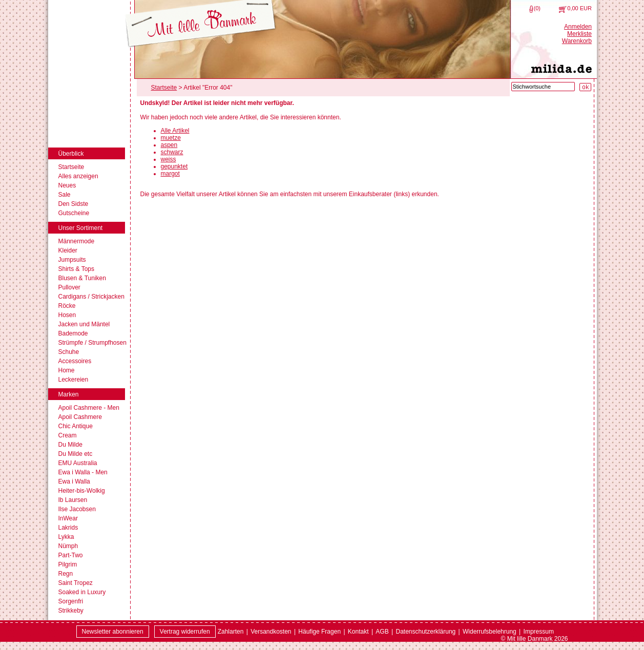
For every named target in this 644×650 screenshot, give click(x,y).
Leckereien (74, 380)
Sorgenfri (71, 601)
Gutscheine (74, 213)
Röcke (67, 306)
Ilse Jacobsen (77, 509)
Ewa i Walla (74, 481)
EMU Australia (78, 463)
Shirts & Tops (76, 269)
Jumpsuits (72, 260)
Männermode (77, 241)
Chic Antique (76, 426)
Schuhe (69, 352)
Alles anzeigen (78, 176)
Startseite (71, 167)
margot (170, 174)
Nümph (68, 546)
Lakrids (68, 528)
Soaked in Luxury (82, 592)
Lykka (66, 537)
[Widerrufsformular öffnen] (185, 632)
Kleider (68, 250)
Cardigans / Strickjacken (91, 297)
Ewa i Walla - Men (83, 472)
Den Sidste (74, 204)
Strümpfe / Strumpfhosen (92, 343)
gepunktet (174, 166)
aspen (169, 145)
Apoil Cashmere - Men (89, 408)
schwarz (172, 152)
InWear (68, 518)
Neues (67, 185)
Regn (66, 574)
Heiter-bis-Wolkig (82, 491)
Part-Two (71, 555)
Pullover (69, 287)
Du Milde (70, 445)
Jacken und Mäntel (84, 324)
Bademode (73, 333)
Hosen (67, 315)
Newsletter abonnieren (113, 632)
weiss (169, 159)
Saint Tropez (76, 583)
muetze (171, 138)
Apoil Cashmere (80, 417)
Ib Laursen (73, 500)
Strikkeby (71, 611)
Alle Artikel (175, 131)
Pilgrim (68, 564)
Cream (68, 435)
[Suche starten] (585, 87)
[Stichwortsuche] (543, 87)
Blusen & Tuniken (82, 278)
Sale (65, 195)
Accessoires (75, 361)
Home (67, 370)
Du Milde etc (76, 454)
